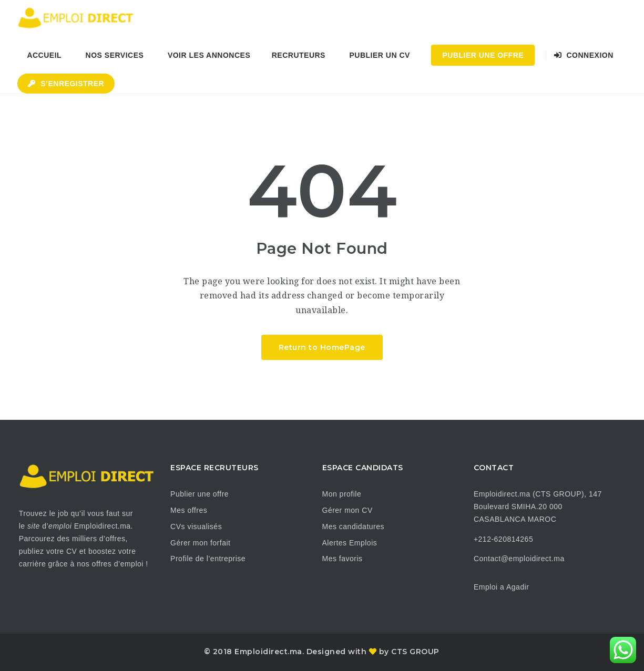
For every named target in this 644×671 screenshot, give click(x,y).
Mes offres (189, 510)
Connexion (584, 55)
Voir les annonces (209, 55)
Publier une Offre (483, 55)
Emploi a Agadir (502, 587)
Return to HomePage (322, 347)
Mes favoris (343, 559)
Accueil (44, 55)
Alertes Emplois (350, 543)
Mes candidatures (354, 527)
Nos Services (115, 55)
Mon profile (342, 494)
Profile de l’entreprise (208, 559)
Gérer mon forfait (200, 543)
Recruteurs (299, 55)
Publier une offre (200, 494)
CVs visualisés (196, 527)
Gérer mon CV (347, 510)
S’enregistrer (66, 84)
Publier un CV (379, 55)
